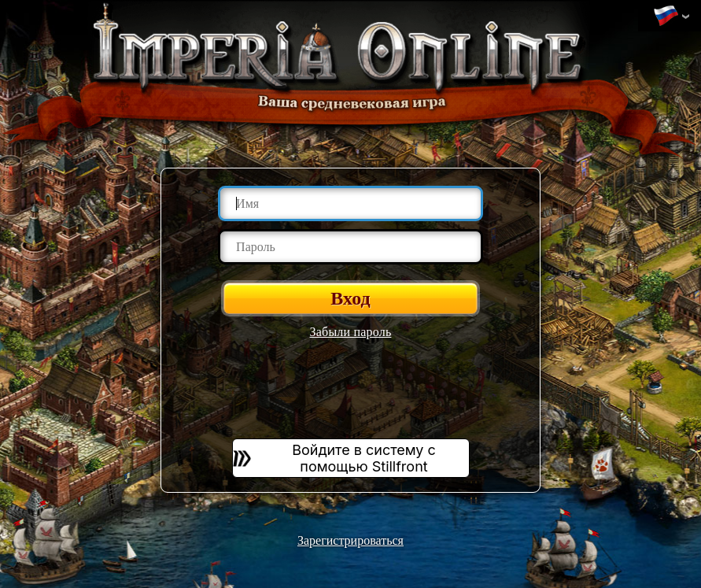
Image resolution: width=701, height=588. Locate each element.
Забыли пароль (351, 332)
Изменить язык (666, 17)
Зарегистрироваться (350, 540)
